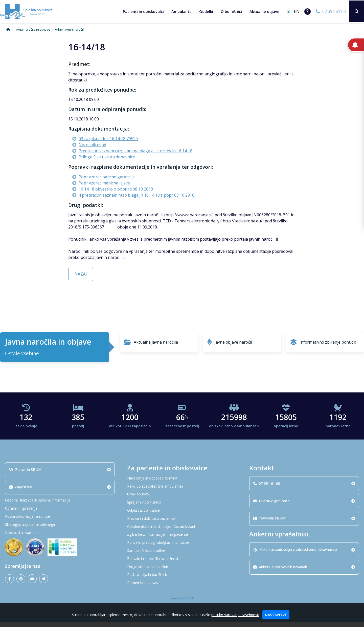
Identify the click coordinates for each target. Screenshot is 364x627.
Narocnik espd (92, 150)
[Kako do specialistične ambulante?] (182, 492)
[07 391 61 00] (330, 11)
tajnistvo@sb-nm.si (304, 506)
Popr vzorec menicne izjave (104, 188)
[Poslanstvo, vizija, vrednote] (60, 522)
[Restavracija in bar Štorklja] (182, 580)
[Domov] (8, 35)
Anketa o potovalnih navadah (304, 572)
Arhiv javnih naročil (69, 35)
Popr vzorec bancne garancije (107, 182)
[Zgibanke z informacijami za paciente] (182, 540)
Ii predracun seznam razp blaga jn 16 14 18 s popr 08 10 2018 (136, 200)
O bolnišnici (231, 11)
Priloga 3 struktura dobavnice (107, 162)
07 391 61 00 (304, 488)
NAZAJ (81, 279)
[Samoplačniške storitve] (182, 556)
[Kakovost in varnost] (60, 538)
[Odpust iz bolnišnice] (182, 516)
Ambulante (181, 11)
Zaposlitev (60, 492)
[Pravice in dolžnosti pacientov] (182, 524)
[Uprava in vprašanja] (60, 514)
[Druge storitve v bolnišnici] (182, 572)
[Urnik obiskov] (182, 500)
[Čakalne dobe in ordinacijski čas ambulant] (182, 532)
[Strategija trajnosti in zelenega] (60, 530)
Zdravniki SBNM (60, 475)
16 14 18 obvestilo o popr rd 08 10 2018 (116, 194)
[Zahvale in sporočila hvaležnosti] (182, 564)
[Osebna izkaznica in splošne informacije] (60, 506)
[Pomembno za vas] (182, 588)
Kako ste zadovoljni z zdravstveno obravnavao (304, 555)
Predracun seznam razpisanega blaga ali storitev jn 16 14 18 (135, 156)
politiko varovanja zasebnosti (235, 615)
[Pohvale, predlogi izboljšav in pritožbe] (182, 548)
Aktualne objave (264, 11)
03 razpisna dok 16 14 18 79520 (108, 144)
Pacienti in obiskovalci (143, 11)
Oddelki (205, 11)
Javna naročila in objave (32, 35)
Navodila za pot (304, 523)
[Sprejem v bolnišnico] (182, 508)
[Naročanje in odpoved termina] (182, 483)
